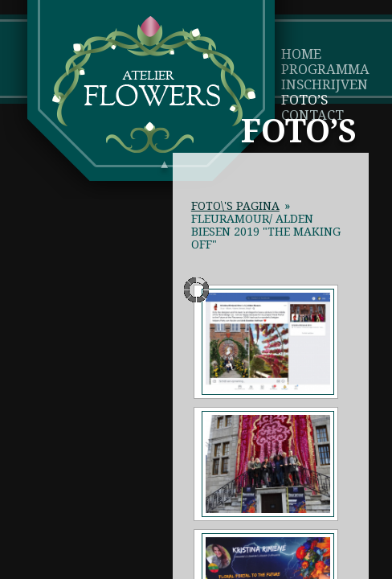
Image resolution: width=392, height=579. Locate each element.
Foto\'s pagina (235, 206)
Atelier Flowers (154, 85)
